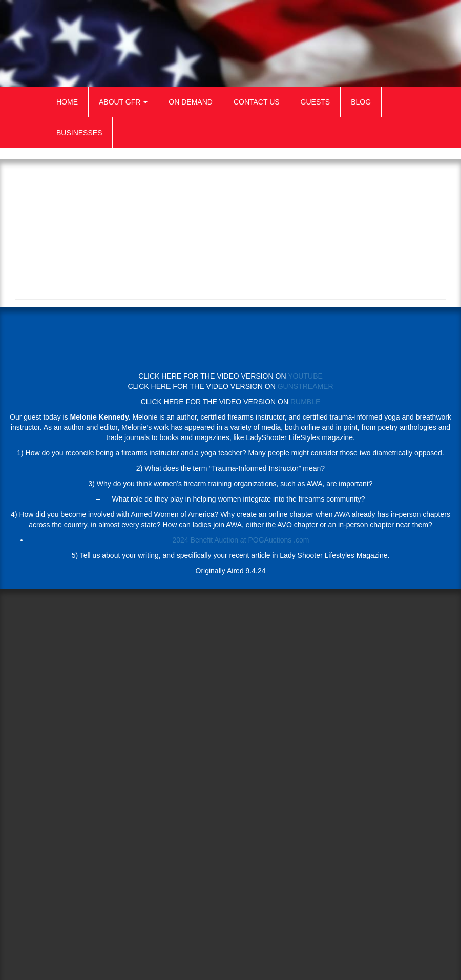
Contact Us (257, 102)
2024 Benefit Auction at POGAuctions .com (241, 540)
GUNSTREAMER (306, 386)
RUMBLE (305, 402)
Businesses (79, 133)
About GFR (123, 102)
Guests (316, 102)
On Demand (191, 102)
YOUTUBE (305, 376)
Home (67, 102)
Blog (361, 102)
